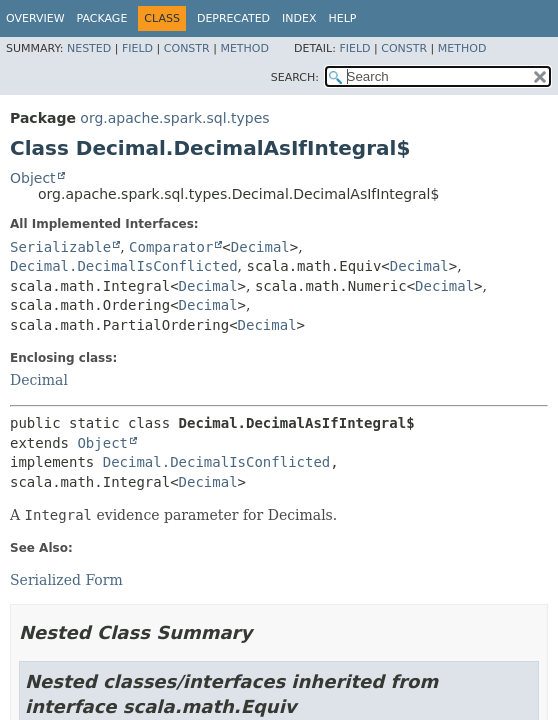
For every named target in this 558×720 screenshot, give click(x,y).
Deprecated (233, 18)
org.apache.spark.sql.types (174, 118)
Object (33, 178)
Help (343, 18)
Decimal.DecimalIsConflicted (124, 266)
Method (244, 48)
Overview (35, 18)
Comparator (171, 247)
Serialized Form (66, 580)
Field (137, 48)
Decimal (260, 247)
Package (102, 18)
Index (299, 18)
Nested (89, 48)
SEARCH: (295, 77)
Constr (187, 48)
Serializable (60, 247)
